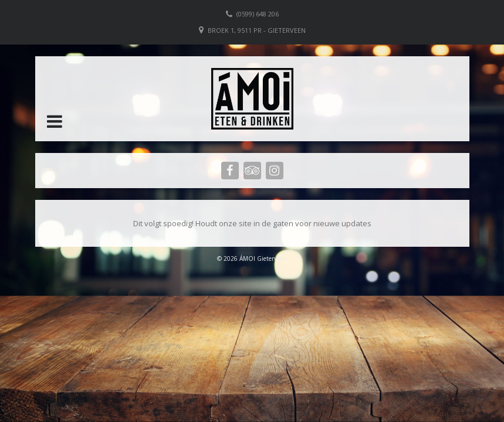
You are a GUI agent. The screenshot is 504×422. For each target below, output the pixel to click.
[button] (55, 121)
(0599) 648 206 (258, 14)
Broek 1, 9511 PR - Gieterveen (257, 30)
